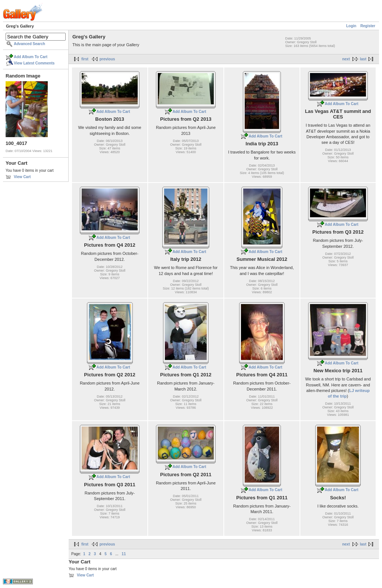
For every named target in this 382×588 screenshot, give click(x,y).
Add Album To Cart (31, 57)
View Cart (22, 177)
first (85, 59)
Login (351, 26)
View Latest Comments (34, 63)
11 (124, 554)
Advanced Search (29, 44)
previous (107, 59)
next (346, 59)
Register (368, 26)
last (363, 59)
